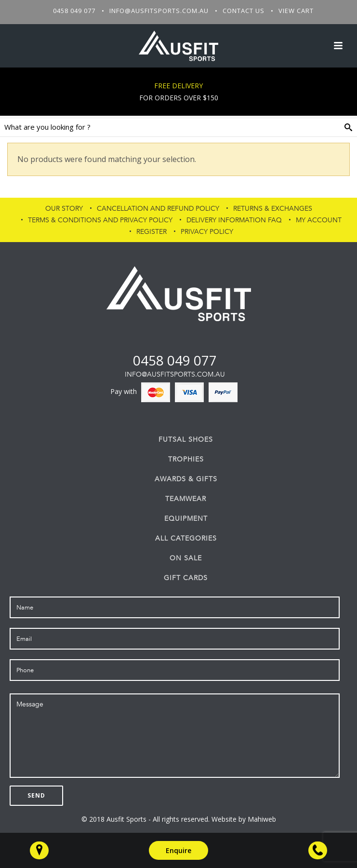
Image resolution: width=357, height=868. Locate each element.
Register (152, 232)
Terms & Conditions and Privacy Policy (100, 220)
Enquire (178, 850)
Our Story (64, 209)
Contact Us (244, 11)
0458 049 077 (74, 11)
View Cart (296, 11)
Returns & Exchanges (273, 209)
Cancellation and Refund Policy (158, 209)
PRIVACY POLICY (207, 232)
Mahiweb (262, 819)
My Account (319, 220)
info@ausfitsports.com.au (159, 11)
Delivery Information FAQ (234, 220)
